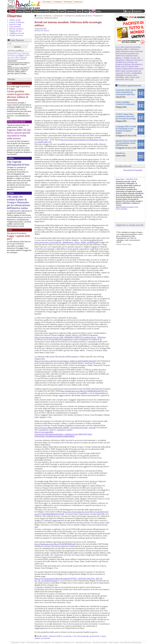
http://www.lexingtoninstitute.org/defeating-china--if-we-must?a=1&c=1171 (71, 141)
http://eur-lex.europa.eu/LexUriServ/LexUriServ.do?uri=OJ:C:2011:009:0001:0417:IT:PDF (72, 513)
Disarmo (14, 16)
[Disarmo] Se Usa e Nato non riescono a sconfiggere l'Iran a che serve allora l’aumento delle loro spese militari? (19, 56)
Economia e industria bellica (46, 18)
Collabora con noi (17, 33)
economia (67, 636)
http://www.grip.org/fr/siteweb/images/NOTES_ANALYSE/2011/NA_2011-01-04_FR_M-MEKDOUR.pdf (69, 580)
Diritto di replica (114, 643)
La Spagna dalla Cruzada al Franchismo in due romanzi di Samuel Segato (126, 130)
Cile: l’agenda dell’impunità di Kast (18, 163)
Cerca (98, 11)
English (92, 11)
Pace (13, 11)
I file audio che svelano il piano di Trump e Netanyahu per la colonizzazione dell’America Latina (19, 202)
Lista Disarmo (17, 40)
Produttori (98, 16)
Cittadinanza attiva (41, 11)
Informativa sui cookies (100, 643)
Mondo (28, 11)
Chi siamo (47, 2)
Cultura (20, 11)
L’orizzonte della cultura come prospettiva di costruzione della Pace (126, 92)
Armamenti (58, 16)
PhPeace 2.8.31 (69, 643)
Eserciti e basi (15, 24)
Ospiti (62, 11)
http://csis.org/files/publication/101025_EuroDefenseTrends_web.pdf (65, 428)
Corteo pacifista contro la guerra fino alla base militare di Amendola (18, 96)
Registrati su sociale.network (130, 225)
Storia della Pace (16, 122)
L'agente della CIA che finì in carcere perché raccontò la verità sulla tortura (19, 134)
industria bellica (55, 636)
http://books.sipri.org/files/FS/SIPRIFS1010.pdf (55, 544)
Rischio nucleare (16, 29)
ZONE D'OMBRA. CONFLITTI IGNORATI (125, 103)
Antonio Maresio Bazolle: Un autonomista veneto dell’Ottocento (126, 143)
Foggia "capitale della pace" (18, 237)
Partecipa (68, 2)
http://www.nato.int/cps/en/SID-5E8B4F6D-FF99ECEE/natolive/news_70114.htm (70, 337)
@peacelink (120, 179)
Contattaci (57, 2)
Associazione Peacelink (133, 170)
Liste (79, 11)
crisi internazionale (81, 636)
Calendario (71, 11)
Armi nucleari (15, 27)
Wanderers (120, 153)
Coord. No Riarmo (17, 22)
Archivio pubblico (16, 50)
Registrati (138, 11)
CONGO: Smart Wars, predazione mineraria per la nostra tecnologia (126, 116)
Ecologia (54, 11)
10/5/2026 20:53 (132, 179)
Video (86, 11)
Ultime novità (15, 20)
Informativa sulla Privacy (83, 643)
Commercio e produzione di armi (78, 16)
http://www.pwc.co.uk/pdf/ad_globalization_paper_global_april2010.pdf (66, 242)
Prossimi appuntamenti (129, 85)
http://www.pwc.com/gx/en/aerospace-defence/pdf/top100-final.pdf (65, 361)
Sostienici (78, 2)
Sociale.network (16, 35)
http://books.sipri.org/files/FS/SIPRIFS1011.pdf (81, 391)
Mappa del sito (15, 31)
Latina (10, 158)
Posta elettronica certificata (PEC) (131, 643)
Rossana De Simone (42, 31)
